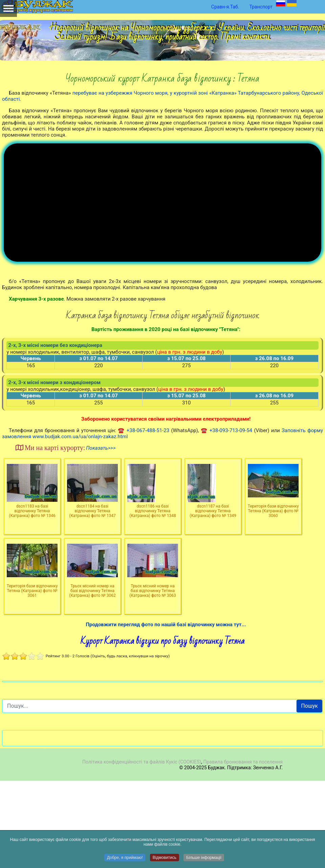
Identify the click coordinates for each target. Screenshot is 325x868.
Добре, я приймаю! (125, 858)
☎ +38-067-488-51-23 (144, 518)
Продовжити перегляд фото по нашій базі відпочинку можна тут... (166, 712)
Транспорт (261, 7)
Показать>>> (101, 535)
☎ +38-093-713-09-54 (226, 518)
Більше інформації (204, 858)
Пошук (309, 793)
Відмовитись (165, 858)
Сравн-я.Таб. (225, 7)
